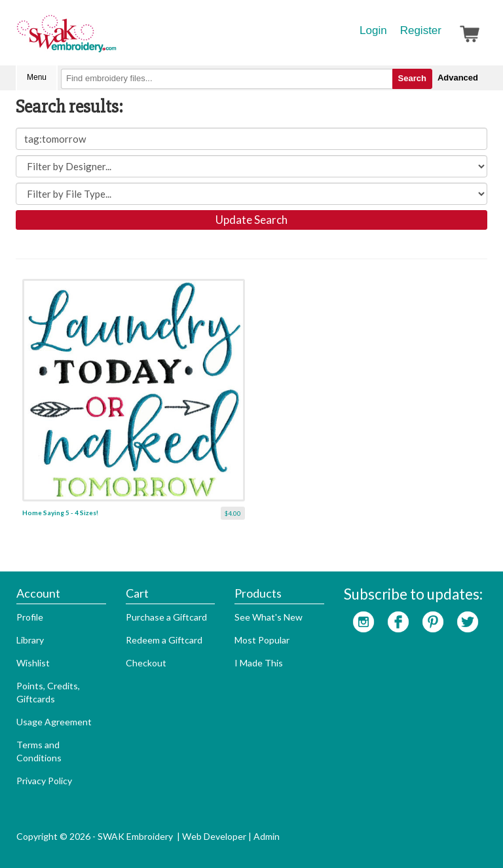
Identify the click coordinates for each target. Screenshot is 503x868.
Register (421, 30)
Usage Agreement (54, 722)
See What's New (269, 617)
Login (373, 30)
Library (30, 640)
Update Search (251, 220)
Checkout (146, 663)
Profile (30, 617)
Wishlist (33, 663)
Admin (267, 836)
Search (412, 78)
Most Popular (262, 640)
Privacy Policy (44, 781)
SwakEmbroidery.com (114, 39)
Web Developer (214, 836)
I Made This (259, 663)
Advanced (458, 78)
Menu (37, 77)
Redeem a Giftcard (164, 640)
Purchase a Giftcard (166, 617)
